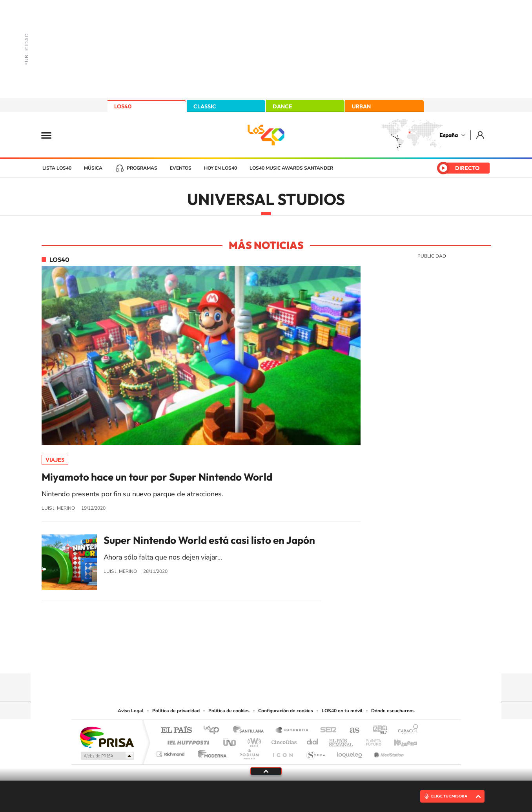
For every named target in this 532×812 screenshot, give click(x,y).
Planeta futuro (370, 740)
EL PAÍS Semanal (342, 740)
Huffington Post (187, 740)
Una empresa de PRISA (107, 737)
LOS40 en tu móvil (342, 711)
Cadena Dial (313, 740)
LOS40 (123, 106)
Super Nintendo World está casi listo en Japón (209, 540)
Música (93, 168)
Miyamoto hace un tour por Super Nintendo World (157, 477)
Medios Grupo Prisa (107, 756)
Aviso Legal (131, 711)
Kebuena (399, 740)
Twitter (266, 658)
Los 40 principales (214, 731)
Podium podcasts (249, 752)
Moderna (210, 752)
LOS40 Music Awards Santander (291, 168)
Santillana (251, 731)
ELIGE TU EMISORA (449, 796)
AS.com (351, 731)
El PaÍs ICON (282, 752)
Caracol (406, 731)
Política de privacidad (176, 711)
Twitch (297, 658)
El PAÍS (176, 731)
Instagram (219, 658)
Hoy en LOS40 (220, 168)
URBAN (361, 106)
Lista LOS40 (57, 168)
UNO (230, 740)
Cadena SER (326, 731)
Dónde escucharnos (393, 711)
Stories (313, 658)
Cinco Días (283, 740)
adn (377, 731)
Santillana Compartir (292, 731)
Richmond (171, 752)
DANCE (282, 106)
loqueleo (350, 752)
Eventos (181, 168)
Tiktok (235, 658)
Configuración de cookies (286, 711)
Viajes (55, 460)
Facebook (282, 658)
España (449, 135)
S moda (315, 752)
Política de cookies (229, 711)
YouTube (250, 658)
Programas (142, 168)
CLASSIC (205, 106)
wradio (253, 740)
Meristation (388, 752)
